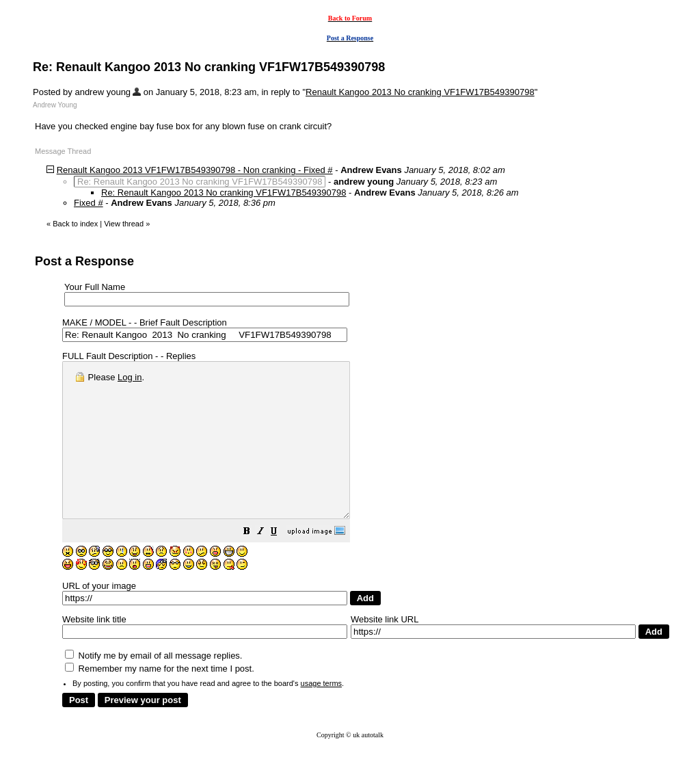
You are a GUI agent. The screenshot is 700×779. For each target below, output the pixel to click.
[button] (281, 564)
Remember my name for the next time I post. (160, 699)
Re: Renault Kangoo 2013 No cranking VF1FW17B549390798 (224, 193)
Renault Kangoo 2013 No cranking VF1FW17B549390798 (420, 92)
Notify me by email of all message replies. (153, 686)
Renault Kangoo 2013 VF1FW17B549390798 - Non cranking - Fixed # (195, 170)
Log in (130, 377)
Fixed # (89, 203)
